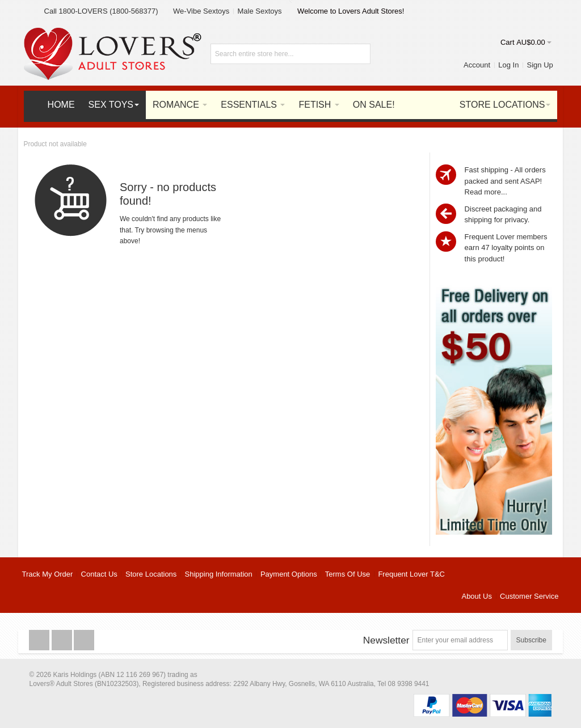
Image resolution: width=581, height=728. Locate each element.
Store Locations (151, 574)
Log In (508, 65)
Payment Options (289, 574)
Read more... (486, 192)
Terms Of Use (348, 574)
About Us (476, 596)
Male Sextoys (259, 11)
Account (477, 65)
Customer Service (529, 596)
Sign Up (540, 65)
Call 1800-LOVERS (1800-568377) (101, 11)
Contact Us (99, 574)
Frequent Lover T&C (411, 574)
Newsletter (386, 640)
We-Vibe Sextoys (201, 11)
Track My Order (48, 574)
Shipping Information (219, 574)
